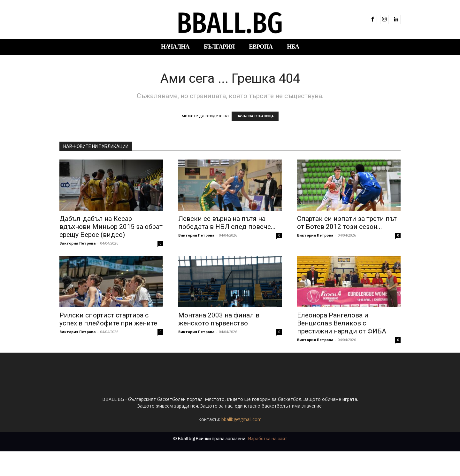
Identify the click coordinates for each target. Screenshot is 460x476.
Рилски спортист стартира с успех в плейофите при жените (108, 319)
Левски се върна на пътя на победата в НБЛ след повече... (227, 223)
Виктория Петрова (78, 243)
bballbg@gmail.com (241, 444)
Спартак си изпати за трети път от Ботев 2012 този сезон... (347, 223)
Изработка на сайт (268, 463)
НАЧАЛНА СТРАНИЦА (255, 116)
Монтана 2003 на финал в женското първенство (219, 319)
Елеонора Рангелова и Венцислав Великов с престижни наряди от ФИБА (342, 323)
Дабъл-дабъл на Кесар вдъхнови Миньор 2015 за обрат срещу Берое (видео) (111, 227)
